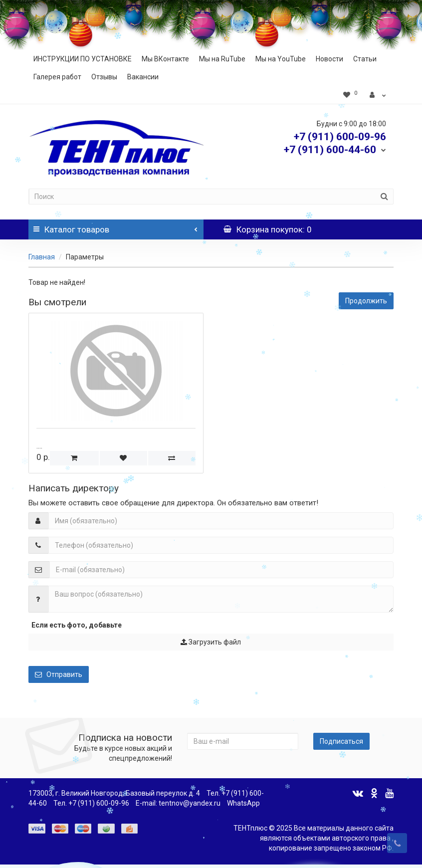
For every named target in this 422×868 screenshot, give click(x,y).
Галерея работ (57, 77)
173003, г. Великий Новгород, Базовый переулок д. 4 (114, 793)
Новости (329, 59)
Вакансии (143, 77)
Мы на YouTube (281, 59)
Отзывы (104, 77)
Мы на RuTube (222, 59)
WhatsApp (243, 803)
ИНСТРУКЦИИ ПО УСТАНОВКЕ (83, 59)
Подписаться (341, 741)
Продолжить (366, 301)
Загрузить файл (211, 642)
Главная (42, 257)
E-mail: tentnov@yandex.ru (178, 803)
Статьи (365, 59)
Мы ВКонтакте (165, 59)
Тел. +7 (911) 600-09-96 (91, 803)
